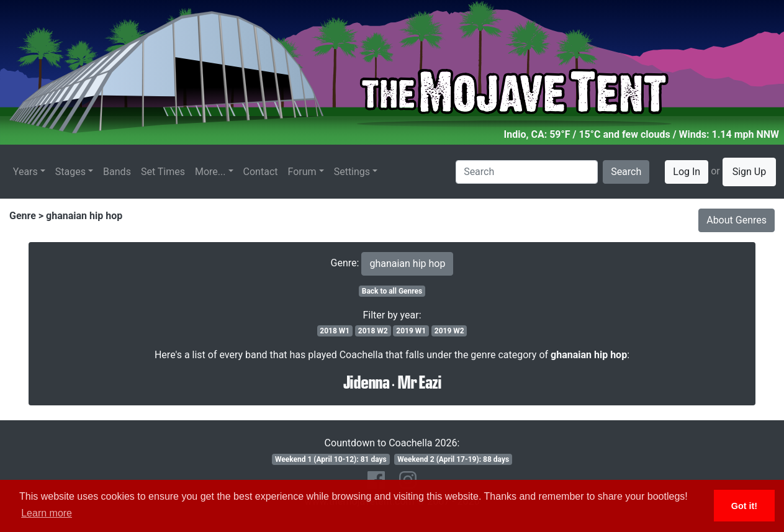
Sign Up (750, 172)
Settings (352, 172)
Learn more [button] (47, 513)
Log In (687, 172)
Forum (302, 172)
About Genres (737, 220)
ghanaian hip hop (84, 216)
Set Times (163, 172)
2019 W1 (411, 331)
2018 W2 (373, 331)
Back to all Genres (392, 291)
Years (25, 172)
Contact (261, 172)
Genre (23, 216)
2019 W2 (449, 331)
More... (210, 172)
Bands (117, 172)
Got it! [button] (744, 506)
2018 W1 (335, 331)
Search (626, 172)
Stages (70, 172)
